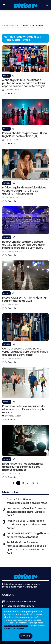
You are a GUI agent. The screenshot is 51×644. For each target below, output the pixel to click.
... (28, 483)
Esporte (6, 76)
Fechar (26, 636)
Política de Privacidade (16, 626)
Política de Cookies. (15, 628)
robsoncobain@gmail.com (20, 606)
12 (33, 483)
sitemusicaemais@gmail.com (21, 602)
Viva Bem (7, 183)
